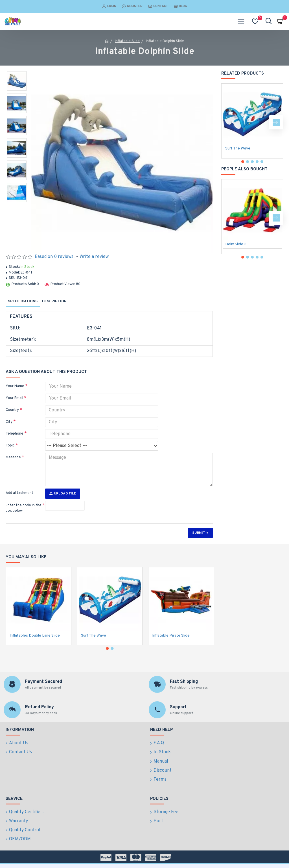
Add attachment (19, 493)
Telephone (15, 434)
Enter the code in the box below (24, 508)
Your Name (15, 386)
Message (13, 457)
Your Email (14, 398)
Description (54, 301)
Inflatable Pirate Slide (171, 653)
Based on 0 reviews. (55, 257)
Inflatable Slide (127, 41)
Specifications (23, 301)
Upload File (63, 494)
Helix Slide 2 (236, 244)
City (9, 422)
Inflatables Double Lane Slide (35, 653)
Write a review (94, 257)
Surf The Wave (238, 148)
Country (12, 410)
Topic (10, 446)
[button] (276, 122)
